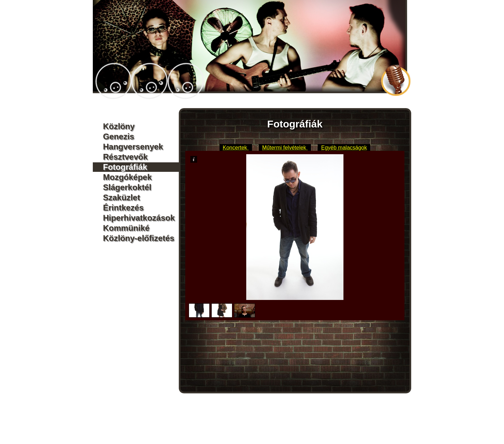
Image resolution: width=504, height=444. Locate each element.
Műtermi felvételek (285, 148)
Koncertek (236, 148)
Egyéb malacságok (344, 148)
